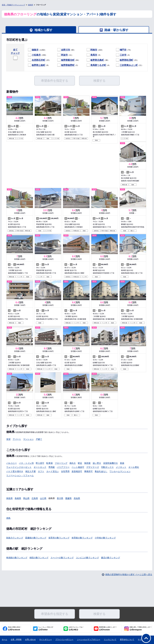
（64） (69, 60)
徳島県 (30, 5)
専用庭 (52, 467)
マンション (28, 439)
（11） (65, 55)
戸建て (39, 439)
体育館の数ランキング (82, 538)
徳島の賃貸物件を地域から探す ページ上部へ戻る (129, 574)
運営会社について (127, 639)
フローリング (61, 463)
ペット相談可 (78, 467)
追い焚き (97, 463)
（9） (94, 55)
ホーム (5, 639)
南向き (73, 463)
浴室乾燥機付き (111, 463)
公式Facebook (15, 628)
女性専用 (65, 471)
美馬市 (94, 55)
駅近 (80, 463)
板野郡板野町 (68, 65)
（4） (123, 55)
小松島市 (36, 55)
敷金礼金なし (101, 471)
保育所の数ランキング (59, 538)
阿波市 (64, 55)
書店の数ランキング (111, 558)
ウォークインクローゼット (19, 467)
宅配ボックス (107, 467)
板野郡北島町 (97, 60)
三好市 (123, 55)
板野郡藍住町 (68, 60)
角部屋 (87, 463)
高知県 (77, 498)
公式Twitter (46, 628)
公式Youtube (108, 628)
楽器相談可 (77, 471)
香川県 (60, 498)
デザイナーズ (93, 467)
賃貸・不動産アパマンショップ (13, 5)
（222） (95, 50)
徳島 (8, 518)
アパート (17, 439)
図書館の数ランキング (36, 538)
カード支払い (53, 471)
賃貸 (8, 439)
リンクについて (110, 639)
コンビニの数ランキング (87, 558)
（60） (66, 50)
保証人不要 (31, 471)
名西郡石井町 (38, 60)
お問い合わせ (30, 639)
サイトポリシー (46, 639)
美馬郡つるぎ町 (98, 65)
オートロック (40, 467)
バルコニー (12, 463)
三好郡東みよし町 (129, 65)
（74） (124, 50)
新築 (122, 463)
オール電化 (134, 467)
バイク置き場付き (15, 471)
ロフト (41, 471)
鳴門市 (123, 50)
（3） (68, 65)
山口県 (43, 498)
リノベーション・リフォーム (20, 475)
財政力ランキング (15, 538)
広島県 (35, 498)
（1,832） (37, 50)
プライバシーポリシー (64, 639)
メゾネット (121, 467)
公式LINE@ (76, 628)
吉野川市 (66, 50)
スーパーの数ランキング (62, 558)
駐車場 (49, 463)
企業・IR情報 (16, 639)
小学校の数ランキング (105, 538)
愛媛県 (68, 498)
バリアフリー (63, 467)
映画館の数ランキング (17, 558)
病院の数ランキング (39, 558)
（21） (127, 60)
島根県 (18, 498)
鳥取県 (9, 498)
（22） (39, 60)
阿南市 (94, 50)
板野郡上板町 (38, 65)
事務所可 (88, 471)
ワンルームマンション (120, 471)
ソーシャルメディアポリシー (89, 639)
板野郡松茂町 (126, 60)
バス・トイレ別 (26, 463)
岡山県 (26, 498)
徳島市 (35, 50)
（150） (38, 55)
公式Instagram (141, 628)
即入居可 (40, 463)
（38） (98, 60)
